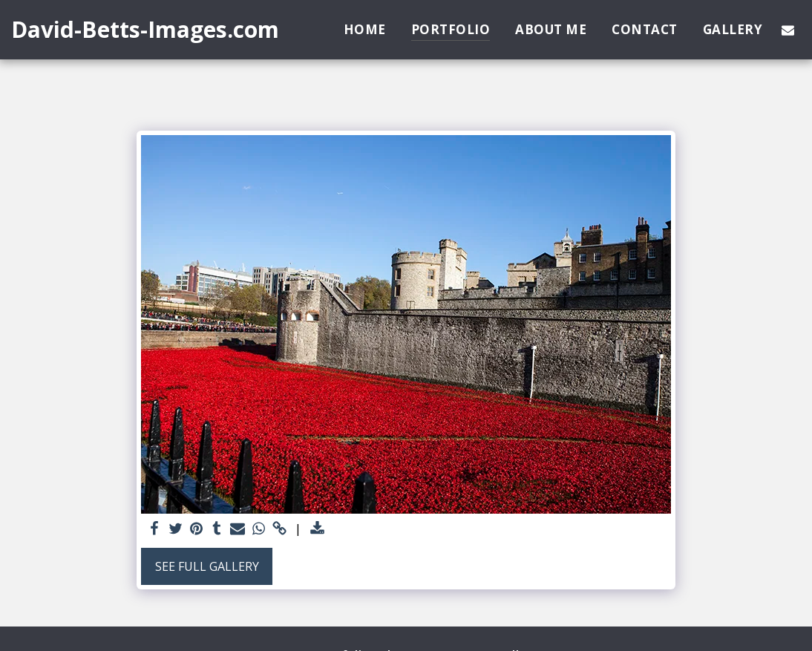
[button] (788, 30)
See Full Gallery (207, 566)
